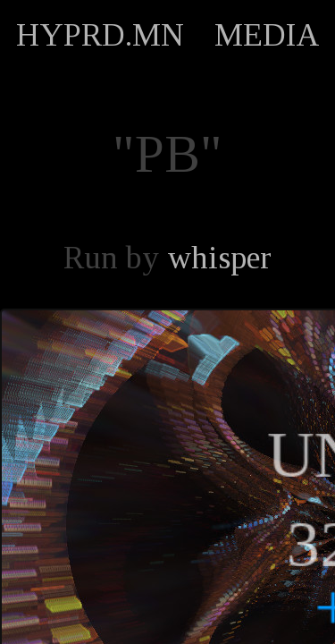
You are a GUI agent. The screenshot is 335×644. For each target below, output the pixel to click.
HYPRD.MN (100, 35)
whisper (219, 258)
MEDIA (267, 35)
